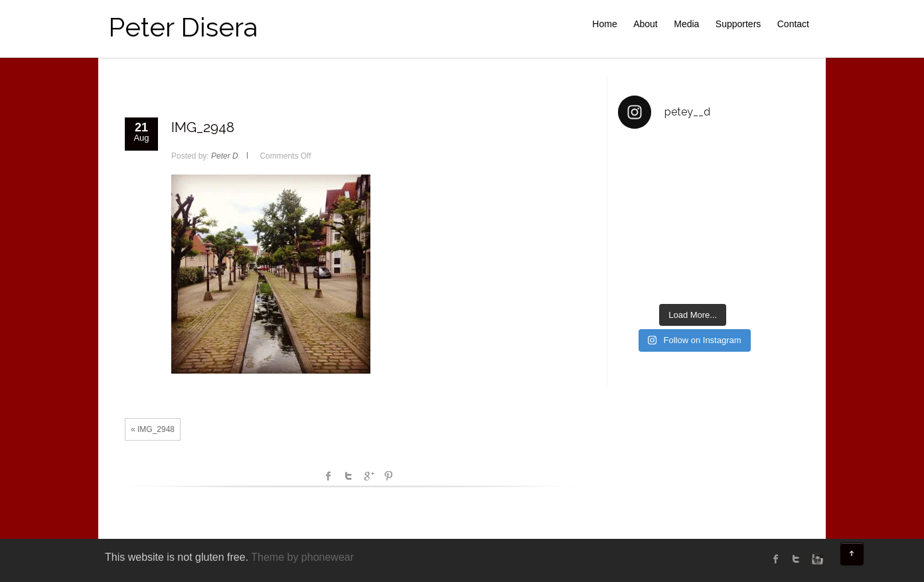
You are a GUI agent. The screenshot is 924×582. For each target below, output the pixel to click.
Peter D (225, 156)
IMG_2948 (203, 127)
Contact (793, 24)
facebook (329, 476)
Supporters (738, 24)
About (646, 24)
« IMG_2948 (153, 429)
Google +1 (368, 476)
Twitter (348, 476)
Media (686, 24)
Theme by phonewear (302, 557)
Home (604, 24)
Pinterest (388, 476)
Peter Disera (183, 27)
